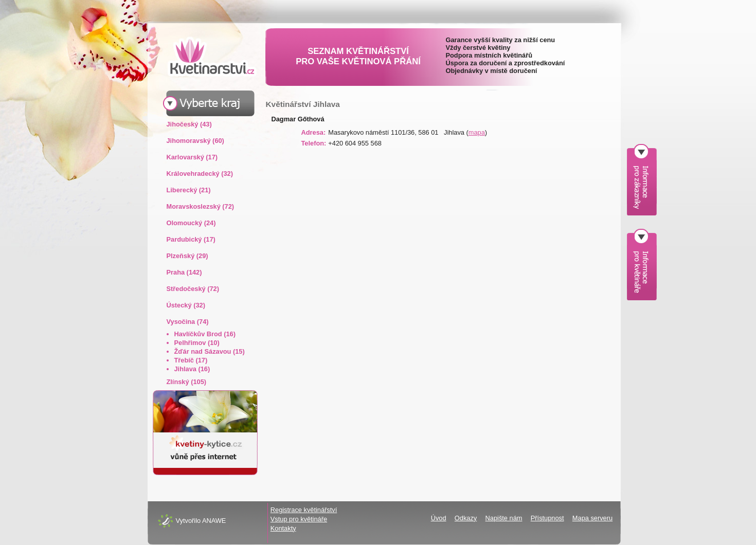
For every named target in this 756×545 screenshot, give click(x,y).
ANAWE (214, 521)
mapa (477, 132)
